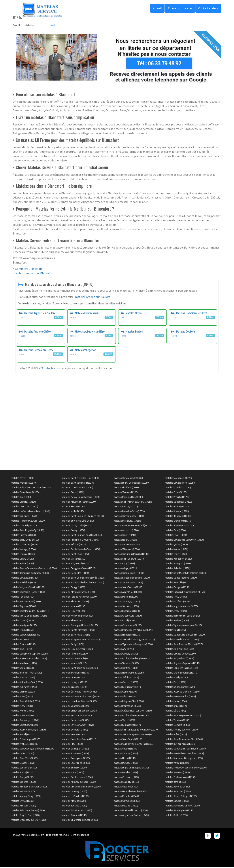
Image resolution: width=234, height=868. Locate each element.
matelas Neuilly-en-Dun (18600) (78, 616)
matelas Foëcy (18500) (22, 597)
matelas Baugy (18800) (74, 588)
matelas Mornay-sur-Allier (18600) (182, 730)
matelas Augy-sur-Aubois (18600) (181, 607)
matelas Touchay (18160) (75, 806)
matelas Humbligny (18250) (127, 635)
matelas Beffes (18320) (177, 816)
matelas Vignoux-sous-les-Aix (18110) (183, 626)
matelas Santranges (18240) (25, 721)
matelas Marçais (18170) (23, 678)
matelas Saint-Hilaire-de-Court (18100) (81, 550)
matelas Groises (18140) (74, 816)
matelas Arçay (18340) (176, 611)
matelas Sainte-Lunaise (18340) (78, 778)
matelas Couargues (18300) (76, 759)
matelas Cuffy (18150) (73, 645)
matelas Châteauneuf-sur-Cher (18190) (133, 711)
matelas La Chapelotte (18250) (180, 483)
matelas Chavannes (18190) (25, 545)
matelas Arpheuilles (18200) (25, 744)
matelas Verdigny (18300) (24, 550)
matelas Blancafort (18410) (76, 602)
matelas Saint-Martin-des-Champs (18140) (83, 583)
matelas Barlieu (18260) (23, 564)
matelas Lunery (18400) (74, 611)
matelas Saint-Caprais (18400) (26, 635)
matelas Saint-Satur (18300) (25, 725)
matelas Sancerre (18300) (24, 768)
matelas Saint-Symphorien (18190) (28, 811)
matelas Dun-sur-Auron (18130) (180, 744)
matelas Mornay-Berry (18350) (26, 797)
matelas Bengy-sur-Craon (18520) (79, 569)
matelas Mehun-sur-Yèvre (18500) (79, 592)
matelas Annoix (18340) (22, 711)
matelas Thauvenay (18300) (76, 673)
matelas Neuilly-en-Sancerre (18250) (29, 616)
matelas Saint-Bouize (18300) (128, 588)
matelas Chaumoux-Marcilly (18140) (131, 554)
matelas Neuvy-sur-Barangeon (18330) (184, 759)
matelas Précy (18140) (73, 507)
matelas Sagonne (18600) (24, 607)
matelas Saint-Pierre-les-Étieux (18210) (30, 611)
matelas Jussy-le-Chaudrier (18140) (182, 692)
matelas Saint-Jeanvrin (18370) (129, 559)
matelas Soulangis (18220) (24, 516)
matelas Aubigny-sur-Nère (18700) (79, 782)
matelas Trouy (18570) (176, 597)
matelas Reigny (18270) (125, 540)
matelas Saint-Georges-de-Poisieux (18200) (33, 749)
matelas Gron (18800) (175, 531)
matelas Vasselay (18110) (178, 773)
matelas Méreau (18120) (74, 545)
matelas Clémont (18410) (177, 725)
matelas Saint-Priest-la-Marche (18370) (184, 645)
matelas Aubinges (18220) (24, 687)
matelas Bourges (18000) (23, 782)
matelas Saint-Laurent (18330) (77, 811)
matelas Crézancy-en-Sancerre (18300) (82, 787)
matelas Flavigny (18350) (177, 588)
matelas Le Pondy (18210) (24, 526)
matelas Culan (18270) (176, 493)
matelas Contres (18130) (126, 668)
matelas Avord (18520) (22, 735)
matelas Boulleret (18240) (75, 730)
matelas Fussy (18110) (22, 697)
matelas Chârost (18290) (126, 683)
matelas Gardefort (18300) (24, 583)
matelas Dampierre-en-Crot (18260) (183, 806)
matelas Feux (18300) (175, 683)
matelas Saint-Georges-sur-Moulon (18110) (135, 735)
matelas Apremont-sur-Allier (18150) (29, 659)
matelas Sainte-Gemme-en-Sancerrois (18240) (34, 569)
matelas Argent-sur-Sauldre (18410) (131, 816)
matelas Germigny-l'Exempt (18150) (80, 626)
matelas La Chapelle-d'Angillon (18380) (133, 659)
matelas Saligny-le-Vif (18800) (179, 659)
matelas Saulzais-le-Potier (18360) (28, 592)
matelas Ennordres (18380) (127, 611)
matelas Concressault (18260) (129, 478)
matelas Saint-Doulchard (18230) (78, 483)
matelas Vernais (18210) (23, 792)
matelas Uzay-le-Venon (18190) (78, 488)
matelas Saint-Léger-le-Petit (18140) (183, 716)
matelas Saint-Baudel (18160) (128, 740)
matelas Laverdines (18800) (76, 763)
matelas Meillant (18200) (74, 801)
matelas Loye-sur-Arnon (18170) (78, 725)
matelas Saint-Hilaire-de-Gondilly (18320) (185, 635)
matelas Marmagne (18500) (127, 706)
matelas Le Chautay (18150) (127, 521)
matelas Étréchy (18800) (126, 507)
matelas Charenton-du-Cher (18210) (80, 820)
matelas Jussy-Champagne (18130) (29, 730)
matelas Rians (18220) (73, 493)
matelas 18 (28, 25)
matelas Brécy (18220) (176, 735)
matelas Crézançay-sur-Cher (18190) (29, 820)
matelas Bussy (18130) (22, 773)
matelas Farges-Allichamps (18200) (80, 597)
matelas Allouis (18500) (125, 697)
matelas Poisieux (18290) (126, 597)
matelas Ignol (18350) (22, 649)
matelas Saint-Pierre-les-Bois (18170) (81, 478)
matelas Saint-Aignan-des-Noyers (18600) (186, 749)
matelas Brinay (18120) (176, 706)
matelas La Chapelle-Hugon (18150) (131, 716)
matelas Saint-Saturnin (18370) (77, 659)
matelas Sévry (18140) (73, 735)
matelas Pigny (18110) (22, 706)
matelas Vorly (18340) (73, 512)
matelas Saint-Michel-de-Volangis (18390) (185, 573)
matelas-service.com (33, 835)
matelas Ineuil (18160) (176, 630)
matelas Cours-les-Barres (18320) (182, 668)
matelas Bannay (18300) (177, 507)
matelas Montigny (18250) (24, 626)
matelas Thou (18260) (124, 721)
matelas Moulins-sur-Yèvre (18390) (79, 502)
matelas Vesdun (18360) (126, 749)
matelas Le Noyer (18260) (75, 683)
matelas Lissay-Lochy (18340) (77, 526)
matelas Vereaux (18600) (177, 763)
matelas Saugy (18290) (22, 778)
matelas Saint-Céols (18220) (76, 554)
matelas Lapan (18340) (176, 702)
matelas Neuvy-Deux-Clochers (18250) (81, 497)
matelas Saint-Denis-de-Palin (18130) (80, 668)
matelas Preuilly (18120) (177, 497)
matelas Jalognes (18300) (178, 516)
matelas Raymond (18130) (75, 654)
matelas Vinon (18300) (73, 773)
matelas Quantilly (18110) (126, 782)
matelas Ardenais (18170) (24, 483)
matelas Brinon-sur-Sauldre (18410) (80, 711)
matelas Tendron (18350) (177, 721)
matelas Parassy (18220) (126, 763)
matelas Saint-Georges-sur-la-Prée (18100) (84, 578)
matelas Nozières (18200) (178, 602)
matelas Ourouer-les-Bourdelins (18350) (134, 744)
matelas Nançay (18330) (23, 668)
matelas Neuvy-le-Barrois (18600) (130, 792)
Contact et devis (208, 8)
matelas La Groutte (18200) (24, 507)
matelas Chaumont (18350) (178, 521)
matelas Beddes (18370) (126, 773)
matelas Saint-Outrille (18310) (26, 702)
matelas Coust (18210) (125, 535)
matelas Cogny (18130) (22, 559)
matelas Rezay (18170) (22, 640)
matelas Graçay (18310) (74, 559)
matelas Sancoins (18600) (126, 607)
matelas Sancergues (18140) (179, 811)
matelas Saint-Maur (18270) (178, 502)
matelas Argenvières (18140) (179, 526)
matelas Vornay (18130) (74, 607)
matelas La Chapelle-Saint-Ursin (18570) (184, 540)
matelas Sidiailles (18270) (177, 569)
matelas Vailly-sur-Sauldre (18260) (28, 588)
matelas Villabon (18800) (126, 787)
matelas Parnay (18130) (22, 478)
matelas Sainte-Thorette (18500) (181, 578)
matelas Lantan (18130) (22, 754)
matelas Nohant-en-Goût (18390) (27, 683)
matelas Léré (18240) (175, 711)
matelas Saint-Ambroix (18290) (180, 687)
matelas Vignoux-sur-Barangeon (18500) (134, 645)
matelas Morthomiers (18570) (77, 716)
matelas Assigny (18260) (177, 621)
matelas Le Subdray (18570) (128, 687)
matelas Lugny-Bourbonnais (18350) (132, 483)
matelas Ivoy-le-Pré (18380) (76, 564)
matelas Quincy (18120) (177, 545)
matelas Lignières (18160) (127, 488)
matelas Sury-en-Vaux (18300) (128, 583)
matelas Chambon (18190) (178, 488)
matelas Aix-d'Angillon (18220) (180, 649)
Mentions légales (80, 835)
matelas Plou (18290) (73, 744)
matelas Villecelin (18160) (23, 806)
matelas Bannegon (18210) (76, 749)
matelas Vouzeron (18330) (127, 545)
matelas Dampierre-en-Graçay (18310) (30, 573)
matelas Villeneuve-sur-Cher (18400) (29, 787)
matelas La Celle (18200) (177, 801)
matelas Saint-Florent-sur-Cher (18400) (184, 740)
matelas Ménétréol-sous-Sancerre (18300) (186, 768)
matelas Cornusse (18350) (127, 801)
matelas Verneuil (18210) (74, 664)
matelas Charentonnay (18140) (129, 516)
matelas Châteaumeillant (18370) (181, 673)
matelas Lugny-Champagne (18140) (131, 768)
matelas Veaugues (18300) (178, 564)
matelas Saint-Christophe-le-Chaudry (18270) (136, 730)
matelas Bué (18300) (21, 497)
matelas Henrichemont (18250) (129, 673)
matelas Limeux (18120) (23, 621)
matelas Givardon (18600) (24, 535)
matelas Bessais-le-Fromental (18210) (133, 526)
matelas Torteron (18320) (126, 664)
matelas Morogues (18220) (178, 478)
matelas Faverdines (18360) (25, 493)
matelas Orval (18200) (125, 621)
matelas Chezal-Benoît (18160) (129, 573)
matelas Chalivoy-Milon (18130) (180, 778)
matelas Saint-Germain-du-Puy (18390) (81, 697)
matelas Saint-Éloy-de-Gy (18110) (27, 531)
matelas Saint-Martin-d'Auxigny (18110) (133, 502)
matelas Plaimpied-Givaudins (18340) (81, 540)
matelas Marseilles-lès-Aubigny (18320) (133, 630)
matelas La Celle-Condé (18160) (181, 654)
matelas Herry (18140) (125, 759)
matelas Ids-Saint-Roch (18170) (26, 673)
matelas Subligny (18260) (75, 768)
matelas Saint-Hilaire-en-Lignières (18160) (134, 640)
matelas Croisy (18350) (74, 531)
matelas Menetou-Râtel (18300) (181, 697)
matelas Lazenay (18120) (75, 792)
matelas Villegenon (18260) (178, 559)
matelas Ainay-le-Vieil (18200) (128, 592)
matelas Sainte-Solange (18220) (181, 797)
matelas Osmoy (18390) (126, 692)
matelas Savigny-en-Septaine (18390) (30, 654)
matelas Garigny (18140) (126, 654)
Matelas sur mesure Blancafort (35, 273)
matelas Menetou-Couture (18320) (28, 521)
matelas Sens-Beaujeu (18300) (26, 602)
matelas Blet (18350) (72, 621)
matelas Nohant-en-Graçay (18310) (79, 740)
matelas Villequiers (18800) (127, 550)
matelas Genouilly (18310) (178, 583)
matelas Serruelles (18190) (76, 573)
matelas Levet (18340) (176, 535)
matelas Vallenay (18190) (126, 754)
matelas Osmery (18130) (23, 645)
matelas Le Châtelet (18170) (128, 725)
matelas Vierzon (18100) (126, 493)
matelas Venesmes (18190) (76, 706)
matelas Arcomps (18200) (127, 531)
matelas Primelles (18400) (127, 797)
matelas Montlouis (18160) (24, 664)
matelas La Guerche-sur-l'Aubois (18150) (185, 592)
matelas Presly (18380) (176, 678)
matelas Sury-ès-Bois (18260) (26, 816)
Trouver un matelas (180, 8)
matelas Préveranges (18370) (26, 740)
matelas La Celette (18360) (24, 578)
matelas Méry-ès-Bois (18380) (129, 497)
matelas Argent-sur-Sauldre (93, 297)
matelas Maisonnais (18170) (25, 716)
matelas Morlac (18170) (176, 550)
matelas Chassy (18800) (23, 554)
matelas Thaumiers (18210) (76, 754)
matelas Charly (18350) (22, 630)
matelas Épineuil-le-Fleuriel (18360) (80, 692)
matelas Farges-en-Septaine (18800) (132, 578)
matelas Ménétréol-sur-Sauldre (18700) (184, 754)
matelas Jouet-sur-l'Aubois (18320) (80, 702)
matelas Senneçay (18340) (127, 602)
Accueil (157, 8)
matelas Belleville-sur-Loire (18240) (182, 616)
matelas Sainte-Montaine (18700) (79, 630)
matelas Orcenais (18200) (126, 778)
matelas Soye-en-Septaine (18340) (182, 664)
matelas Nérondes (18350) (76, 721)
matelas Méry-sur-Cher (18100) (129, 702)
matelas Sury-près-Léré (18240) (78, 521)
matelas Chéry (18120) (176, 554)
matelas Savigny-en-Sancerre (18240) (81, 640)
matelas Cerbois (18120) (23, 692)
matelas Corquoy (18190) (23, 502)
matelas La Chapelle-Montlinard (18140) (30, 512)
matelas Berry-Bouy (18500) (25, 540)
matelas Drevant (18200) (177, 512)
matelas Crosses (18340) (75, 687)
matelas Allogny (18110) (126, 569)
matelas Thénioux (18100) (126, 678)
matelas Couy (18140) (124, 564)
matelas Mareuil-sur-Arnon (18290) (182, 640)
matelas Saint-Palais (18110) (76, 635)
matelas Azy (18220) (124, 649)
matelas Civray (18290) (22, 801)
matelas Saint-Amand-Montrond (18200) (31, 488)
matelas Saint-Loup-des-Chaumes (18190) (83, 516)
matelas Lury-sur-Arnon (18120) (78, 649)
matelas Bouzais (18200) (126, 806)
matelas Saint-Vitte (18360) (24, 759)
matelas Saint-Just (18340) (178, 792)
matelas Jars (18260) (175, 782)
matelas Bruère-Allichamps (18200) (131, 811)
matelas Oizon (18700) (73, 678)
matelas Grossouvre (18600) (128, 616)
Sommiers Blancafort (29, 269)
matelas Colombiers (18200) (128, 626)
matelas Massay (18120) (23, 763)
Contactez (49, 369)
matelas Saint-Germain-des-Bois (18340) (82, 535)
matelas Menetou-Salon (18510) (130, 512)
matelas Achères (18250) (177, 787)
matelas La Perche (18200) (76, 797)
